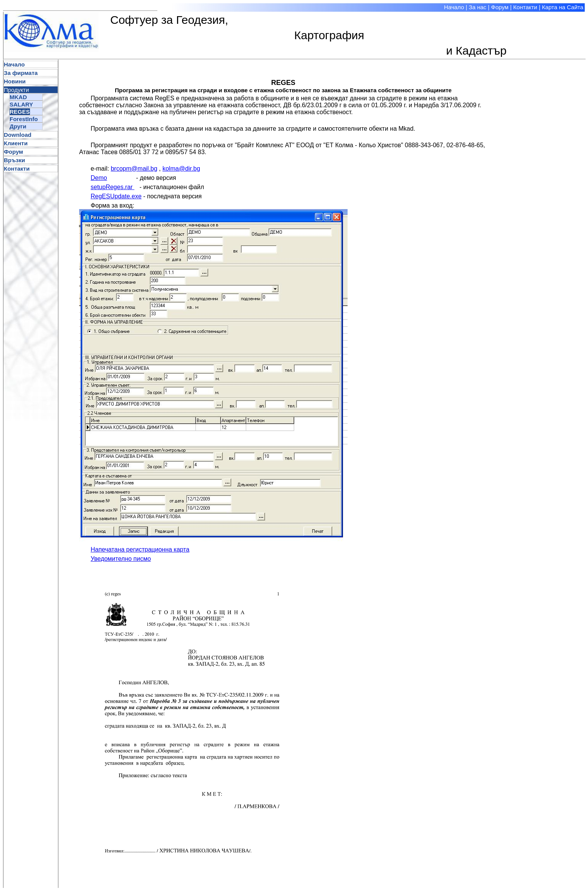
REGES (20, 112)
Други (18, 126)
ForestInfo (24, 119)
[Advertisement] (553, 175)
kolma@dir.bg (181, 169)
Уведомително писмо (121, 559)
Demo (99, 178)
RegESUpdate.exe (116, 196)
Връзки (14, 160)
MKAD (18, 97)
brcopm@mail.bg (134, 169)
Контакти (525, 7)
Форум (500, 7)
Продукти (16, 90)
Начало (454, 7)
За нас (478, 7)
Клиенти (16, 143)
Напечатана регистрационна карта (140, 549)
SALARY (21, 104)
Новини (15, 81)
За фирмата (21, 73)
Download (18, 135)
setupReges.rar (113, 187)
